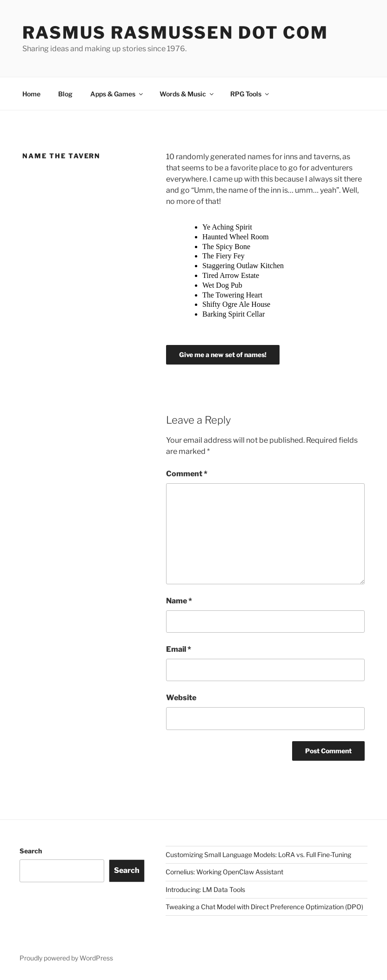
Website (181, 698)
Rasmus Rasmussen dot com (175, 33)
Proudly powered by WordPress (66, 958)
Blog (65, 94)
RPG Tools (250, 94)
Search (31, 851)
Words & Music (187, 94)
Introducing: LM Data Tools (205, 889)
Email (179, 649)
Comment (187, 474)
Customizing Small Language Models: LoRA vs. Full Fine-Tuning (258, 855)
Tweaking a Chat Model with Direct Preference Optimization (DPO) (264, 907)
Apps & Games (117, 94)
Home (31, 94)
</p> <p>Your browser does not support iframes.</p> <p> (238, 275)
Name (179, 601)
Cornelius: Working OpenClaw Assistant (224, 872)
